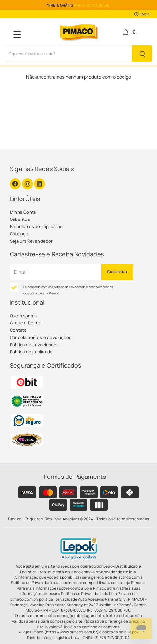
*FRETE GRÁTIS (60, 5)
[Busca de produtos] (69, 53)
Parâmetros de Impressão (36, 226)
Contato (18, 330)
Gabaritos (20, 219)
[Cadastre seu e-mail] (56, 272)
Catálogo (19, 234)
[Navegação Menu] (17, 34)
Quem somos (23, 316)
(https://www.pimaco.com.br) (71, 632)
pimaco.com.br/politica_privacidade (44, 599)
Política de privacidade (33, 345)
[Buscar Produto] (142, 53)
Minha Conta (23, 212)
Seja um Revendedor (31, 241)
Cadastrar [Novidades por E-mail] (118, 272)
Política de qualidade (31, 352)
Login (142, 14)
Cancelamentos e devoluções (41, 337)
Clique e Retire (25, 323)
